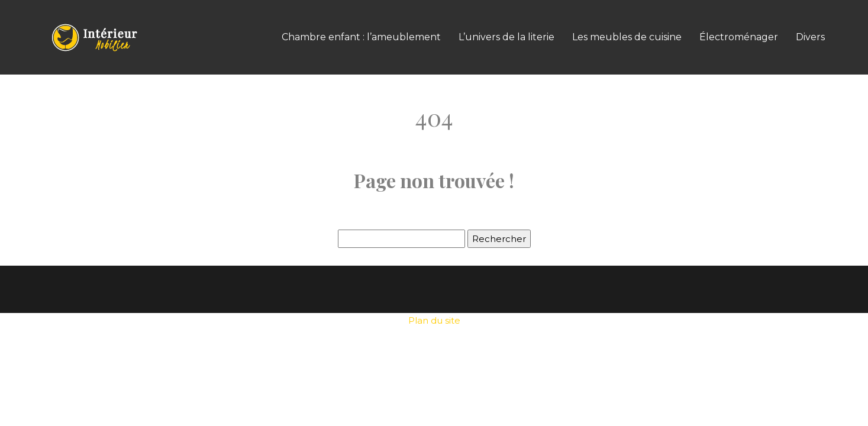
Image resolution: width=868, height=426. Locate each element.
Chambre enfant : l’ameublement (361, 37)
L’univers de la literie (506, 37)
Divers (810, 37)
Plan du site (434, 320)
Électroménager (739, 37)
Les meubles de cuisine (627, 37)
